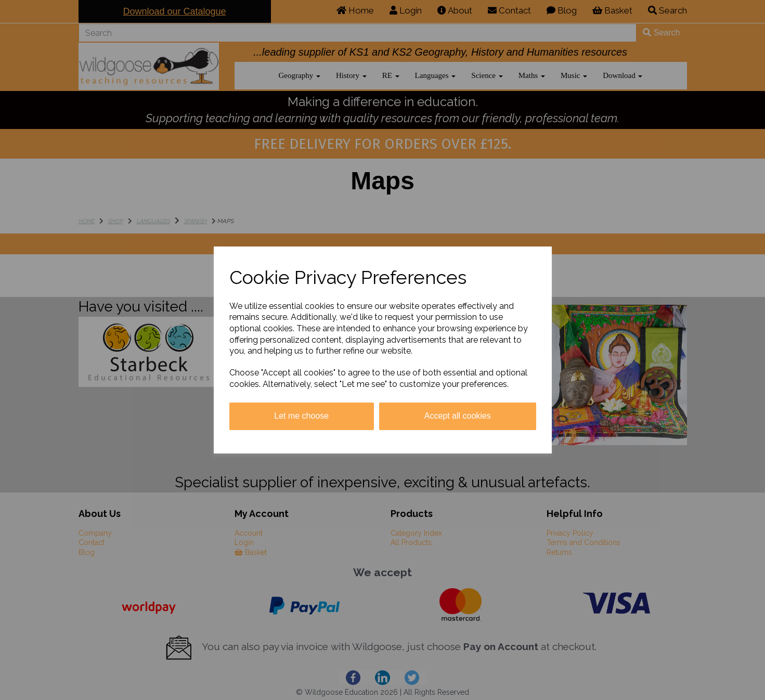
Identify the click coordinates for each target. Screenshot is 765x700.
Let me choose (301, 416)
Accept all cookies (458, 416)
